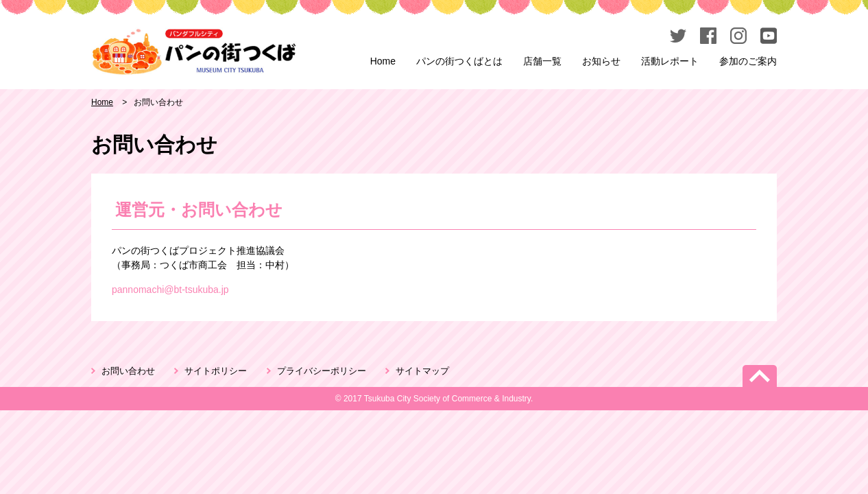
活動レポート (670, 61)
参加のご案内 (748, 61)
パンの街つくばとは (459, 61)
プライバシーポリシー (322, 371)
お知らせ (601, 61)
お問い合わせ (128, 371)
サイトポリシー (216, 371)
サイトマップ (422, 371)
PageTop (760, 376)
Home (383, 61)
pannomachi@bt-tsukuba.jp (170, 290)
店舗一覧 (542, 61)
